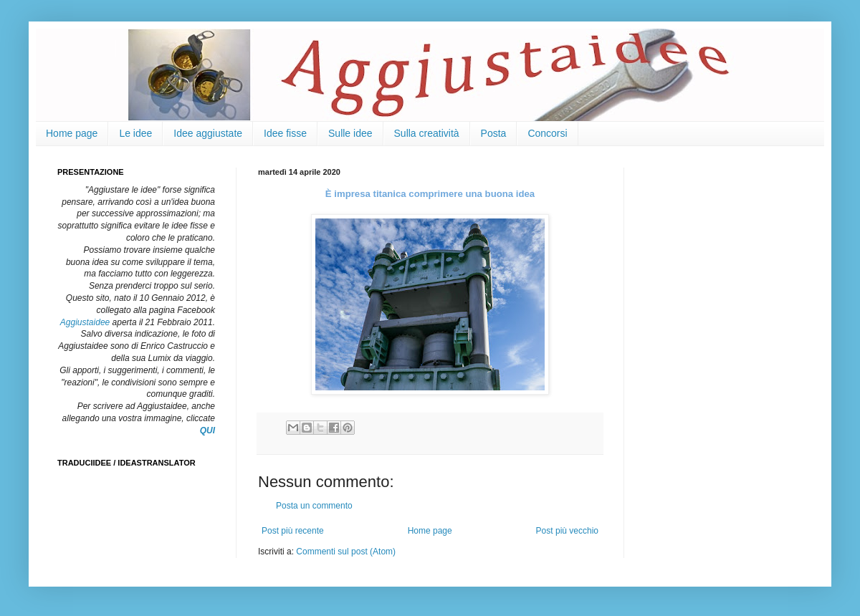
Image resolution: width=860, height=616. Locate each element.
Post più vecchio (567, 531)
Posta (494, 133)
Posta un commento (314, 506)
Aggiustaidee (85, 322)
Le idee (135, 133)
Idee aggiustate (208, 133)
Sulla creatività (427, 133)
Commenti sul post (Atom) (346, 552)
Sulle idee (350, 133)
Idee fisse (285, 133)
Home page (72, 133)
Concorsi (547, 133)
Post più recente (293, 531)
